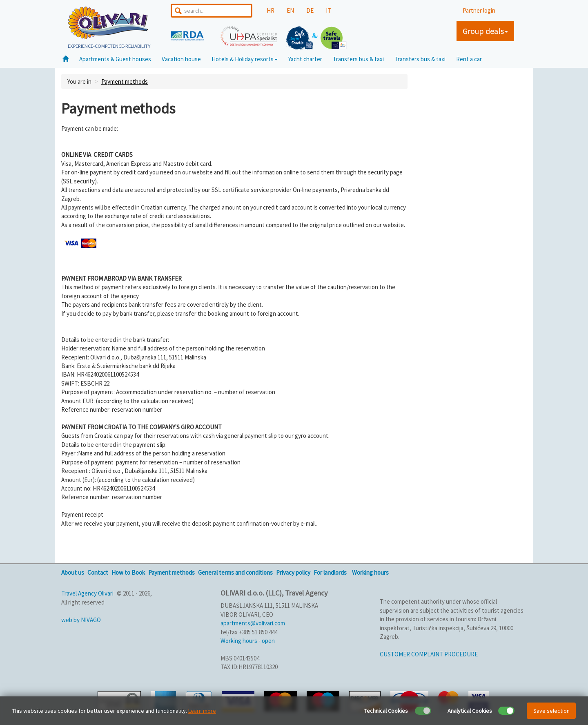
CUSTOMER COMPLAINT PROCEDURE (429, 654)
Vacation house (181, 59)
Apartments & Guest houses (115, 59)
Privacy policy (293, 572)
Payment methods (125, 81)
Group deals (485, 31)
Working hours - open (248, 641)
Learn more (202, 711)
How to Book (128, 572)
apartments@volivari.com (253, 623)
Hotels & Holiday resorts (245, 59)
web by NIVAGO (81, 620)
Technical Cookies (386, 711)
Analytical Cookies (470, 711)
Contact (98, 572)
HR (271, 10)
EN (290, 10)
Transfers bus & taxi (358, 59)
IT (329, 10)
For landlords (330, 572)
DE (310, 10)
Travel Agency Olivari (87, 593)
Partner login (479, 10)
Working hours (370, 572)
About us (73, 572)
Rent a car (469, 59)
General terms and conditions (235, 572)
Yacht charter (305, 59)
